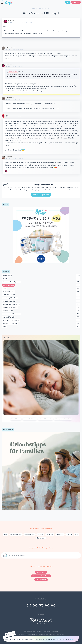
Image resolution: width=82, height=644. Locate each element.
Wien (6, 535)
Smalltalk (6, 279)
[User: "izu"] (3, 116)
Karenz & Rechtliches (9, 301)
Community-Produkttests (41, 576)
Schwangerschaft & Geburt (63, 419)
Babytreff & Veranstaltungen (11, 320)
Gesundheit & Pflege (9, 295)
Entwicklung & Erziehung (10, 298)
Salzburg (40, 535)
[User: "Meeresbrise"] (5, 22)
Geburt (5, 288)
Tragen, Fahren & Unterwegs (12, 314)
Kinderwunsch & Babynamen (12, 282)
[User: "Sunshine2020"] (3, 48)
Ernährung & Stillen (9, 292)
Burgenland (41, 538)
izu (7, 115)
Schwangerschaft (9, 285)
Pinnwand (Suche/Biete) (10, 324)
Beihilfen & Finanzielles (45, 419)
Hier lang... (72, 639)
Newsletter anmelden (17, 555)
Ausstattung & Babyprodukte (11, 304)
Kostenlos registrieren (41, 195)
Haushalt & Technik (9, 317)
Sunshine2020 (11, 47)
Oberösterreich (29, 535)
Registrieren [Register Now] (76, 2)
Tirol (76, 535)
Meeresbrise (12, 20)
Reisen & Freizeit (8, 311)
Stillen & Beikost (16, 419)
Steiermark (60, 535)
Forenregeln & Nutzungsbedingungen (29, 635)
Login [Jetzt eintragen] (68, 2)
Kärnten (69, 535)
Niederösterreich (16, 535)
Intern (5, 327)
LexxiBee (9, 157)
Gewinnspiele (41, 572)
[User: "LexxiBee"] (3, 158)
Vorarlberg (50, 535)
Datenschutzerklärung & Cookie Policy (52, 635)
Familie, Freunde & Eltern (10, 308)
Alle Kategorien (7, 276)
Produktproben (41, 580)
